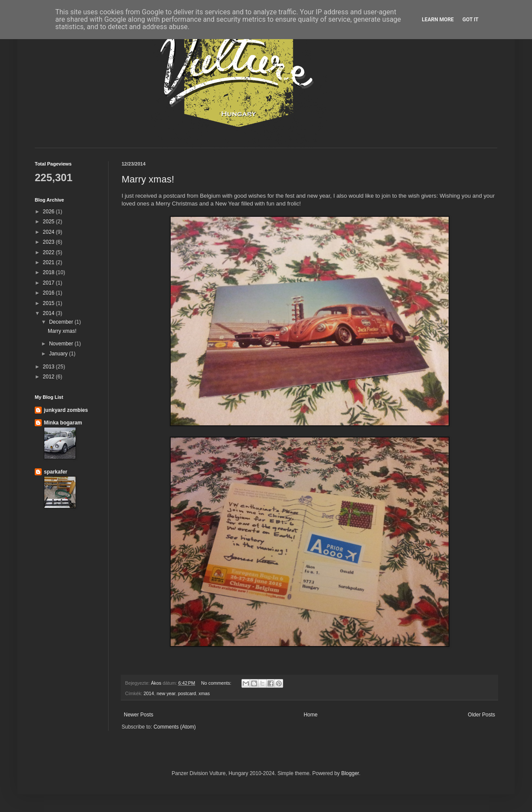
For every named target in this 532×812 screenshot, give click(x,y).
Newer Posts (139, 715)
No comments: (217, 683)
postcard (187, 693)
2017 (50, 283)
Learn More (438, 20)
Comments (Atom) (174, 727)
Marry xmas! (148, 179)
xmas (204, 693)
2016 (50, 293)
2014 (149, 693)
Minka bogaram (63, 423)
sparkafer (56, 472)
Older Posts (481, 715)
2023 (50, 242)
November (62, 344)
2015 (50, 303)
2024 (50, 232)
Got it (471, 20)
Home (311, 715)
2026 (50, 212)
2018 (50, 272)
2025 (50, 222)
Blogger (350, 773)
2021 (50, 262)
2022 (50, 252)
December (62, 322)
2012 (50, 377)
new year (166, 693)
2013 (50, 367)
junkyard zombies (66, 410)
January (59, 354)
